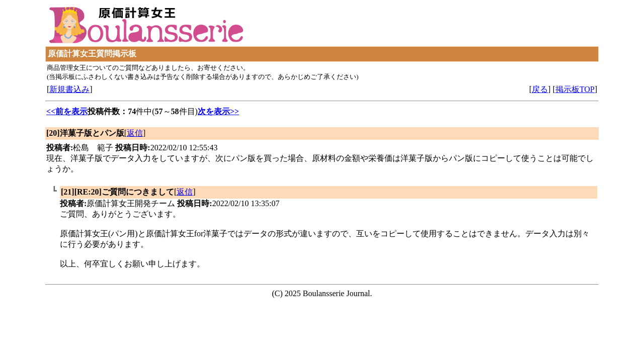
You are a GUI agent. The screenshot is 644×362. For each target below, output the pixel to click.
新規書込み (69, 89)
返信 (135, 133)
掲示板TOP (575, 89)
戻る (540, 89)
